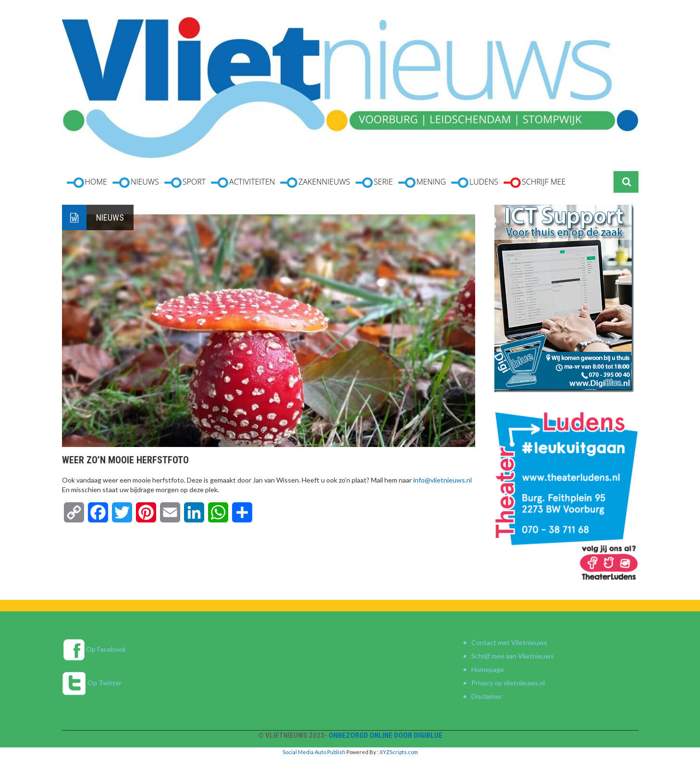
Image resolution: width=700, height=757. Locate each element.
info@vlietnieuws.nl (442, 480)
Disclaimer (487, 696)
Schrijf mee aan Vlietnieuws (513, 656)
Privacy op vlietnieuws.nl (508, 683)
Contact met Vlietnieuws (509, 642)
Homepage (488, 669)
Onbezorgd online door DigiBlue (386, 735)
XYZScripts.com (399, 752)
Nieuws (110, 217)
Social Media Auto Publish (314, 752)
